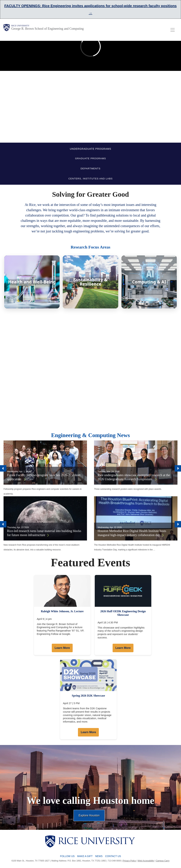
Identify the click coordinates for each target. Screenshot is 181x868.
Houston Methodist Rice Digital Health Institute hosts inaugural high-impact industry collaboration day (132, 533)
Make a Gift (85, 856)
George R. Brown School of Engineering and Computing (48, 29)
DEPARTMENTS (90, 169)
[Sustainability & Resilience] (90, 282)
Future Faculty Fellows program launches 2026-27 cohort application (44, 477)
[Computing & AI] (149, 282)
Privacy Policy (129, 861)
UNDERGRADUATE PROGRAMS (90, 149)
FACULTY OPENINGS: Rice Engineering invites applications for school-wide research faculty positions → (90, 9)
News (99, 856)
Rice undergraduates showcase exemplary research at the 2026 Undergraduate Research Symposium (134, 477)
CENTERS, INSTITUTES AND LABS (90, 179)
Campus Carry (163, 861)
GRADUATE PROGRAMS (91, 158)
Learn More (62, 648)
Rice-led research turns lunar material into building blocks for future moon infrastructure (44, 533)
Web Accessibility (146, 861)
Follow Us (67, 856)
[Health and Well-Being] (32, 282)
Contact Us (113, 856)
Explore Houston (89, 815)
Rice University (20, 26)
